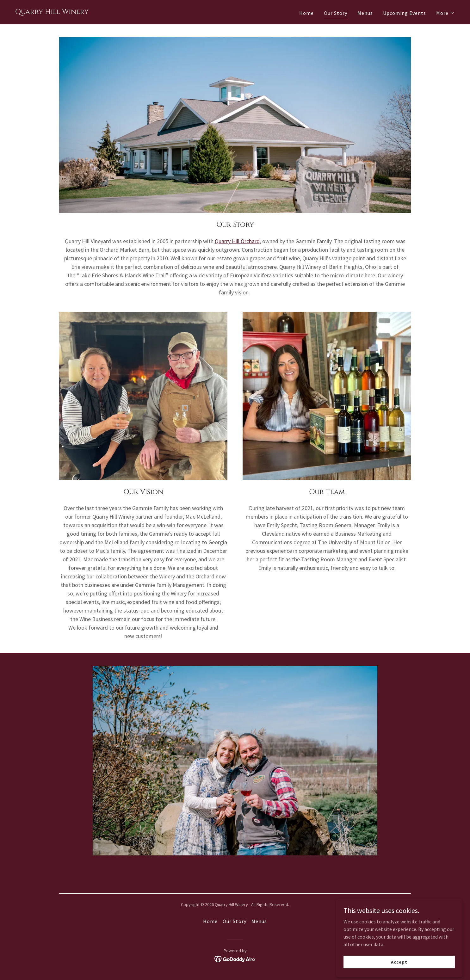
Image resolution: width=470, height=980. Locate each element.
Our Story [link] (336, 13)
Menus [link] (365, 13)
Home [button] (210, 921)
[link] (52, 12)
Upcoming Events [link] (405, 13)
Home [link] (306, 13)
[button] (445, 13)
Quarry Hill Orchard (237, 241)
